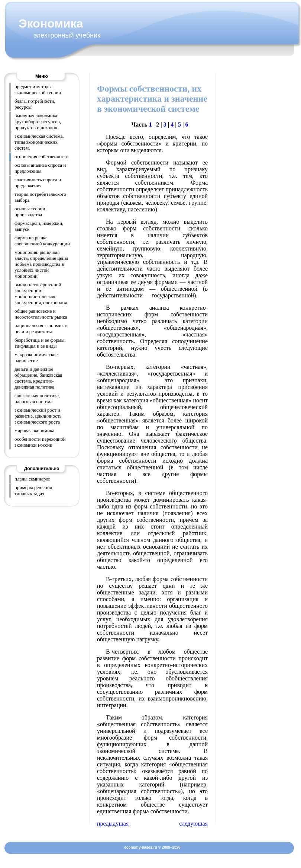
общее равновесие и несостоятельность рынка (41, 314)
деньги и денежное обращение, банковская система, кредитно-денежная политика (38, 378)
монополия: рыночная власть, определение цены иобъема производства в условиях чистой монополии (41, 264)
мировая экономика (34, 430)
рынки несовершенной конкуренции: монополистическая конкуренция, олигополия (41, 293)
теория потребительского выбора (40, 197)
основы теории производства (30, 212)
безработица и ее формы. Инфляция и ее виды (40, 343)
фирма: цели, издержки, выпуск (39, 226)
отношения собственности (42, 157)
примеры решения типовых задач (33, 490)
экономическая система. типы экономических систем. (39, 142)
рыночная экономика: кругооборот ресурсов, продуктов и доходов (38, 122)
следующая (193, 824)
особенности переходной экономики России (40, 442)
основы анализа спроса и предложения (40, 168)
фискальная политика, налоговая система (37, 398)
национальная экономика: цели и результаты (41, 328)
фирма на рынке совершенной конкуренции (42, 241)
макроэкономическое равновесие (36, 358)
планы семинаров (33, 479)
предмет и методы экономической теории (38, 90)
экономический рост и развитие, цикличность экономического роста (38, 416)
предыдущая (113, 824)
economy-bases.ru (140, 847)
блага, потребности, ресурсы (35, 104)
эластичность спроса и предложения (38, 183)
